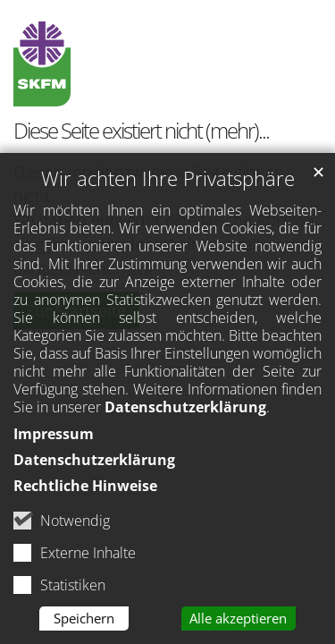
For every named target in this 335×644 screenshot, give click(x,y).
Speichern (84, 623)
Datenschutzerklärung (185, 412)
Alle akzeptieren (238, 623)
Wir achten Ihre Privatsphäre (168, 184)
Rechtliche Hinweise (85, 490)
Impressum (54, 439)
